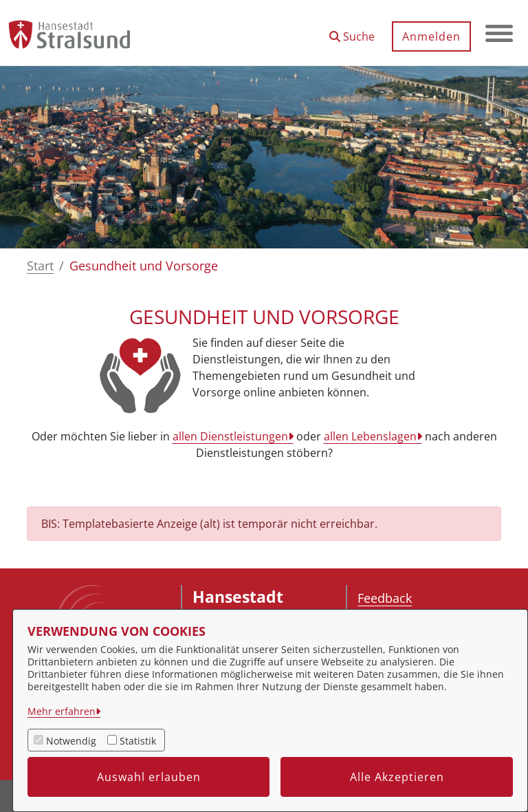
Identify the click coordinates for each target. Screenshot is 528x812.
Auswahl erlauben (149, 777)
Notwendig (71, 741)
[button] (352, 31)
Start (40, 266)
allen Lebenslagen (370, 436)
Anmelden (431, 36)
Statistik (138, 741)
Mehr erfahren (62, 711)
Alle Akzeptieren (397, 777)
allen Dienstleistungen (230, 436)
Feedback (385, 598)
